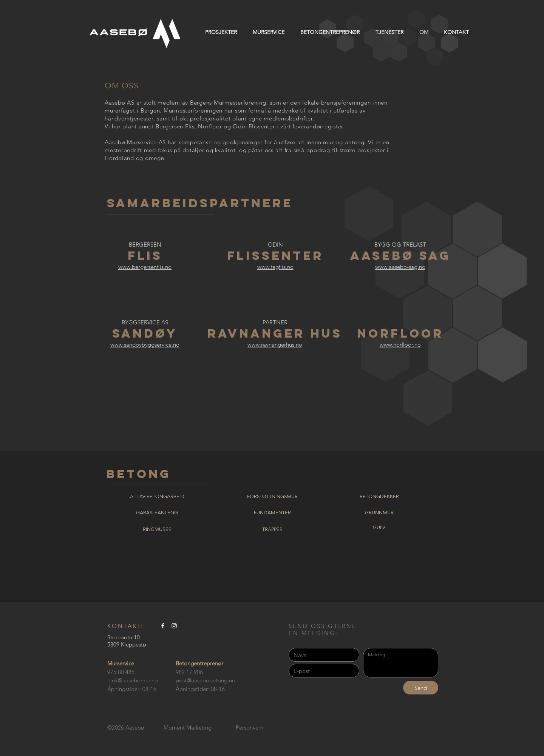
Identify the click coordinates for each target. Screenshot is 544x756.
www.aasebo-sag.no (400, 267)
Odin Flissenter (254, 126)
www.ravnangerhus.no (275, 345)
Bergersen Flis (175, 126)
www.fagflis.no (275, 267)
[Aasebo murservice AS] (163, 626)
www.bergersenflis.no (145, 267)
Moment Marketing (188, 727)
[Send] (421, 688)
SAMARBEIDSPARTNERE (200, 203)
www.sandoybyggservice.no (145, 345)
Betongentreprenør (199, 663)
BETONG (139, 474)
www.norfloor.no (400, 345)
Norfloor (210, 126)
